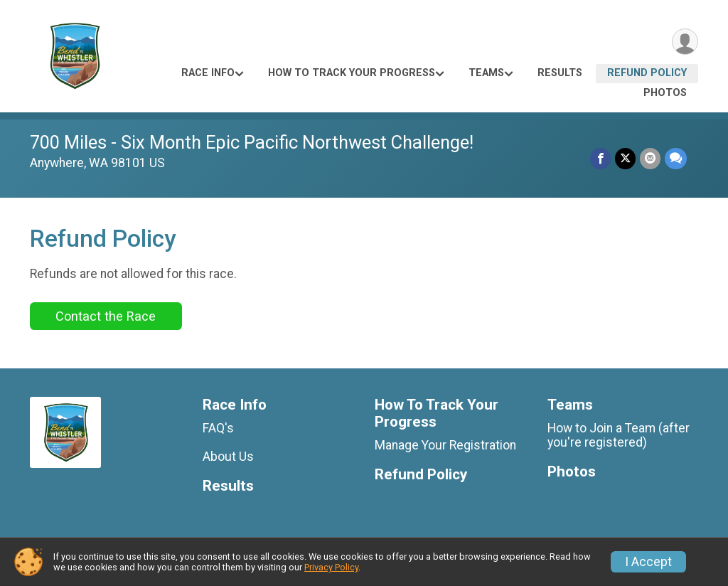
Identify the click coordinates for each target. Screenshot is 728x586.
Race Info (208, 73)
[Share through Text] (676, 158)
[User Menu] (685, 42)
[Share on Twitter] (625, 158)
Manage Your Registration (445, 445)
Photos (665, 93)
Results (560, 73)
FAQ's (218, 428)
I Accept (648, 562)
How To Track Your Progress (352, 73)
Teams (486, 73)
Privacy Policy (331, 567)
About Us (228, 457)
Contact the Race (106, 316)
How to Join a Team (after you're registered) (619, 435)
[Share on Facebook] (600, 158)
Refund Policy (647, 73)
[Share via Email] (650, 158)
